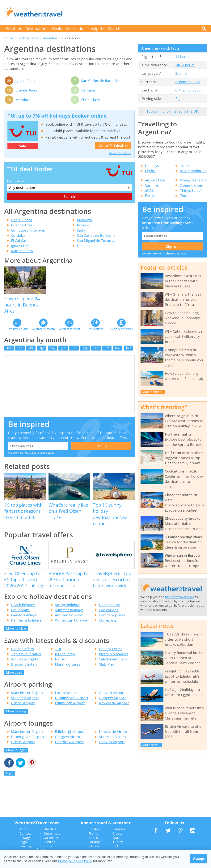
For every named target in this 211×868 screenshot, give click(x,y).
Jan (9, 348)
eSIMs (150, 190)
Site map (26, 846)
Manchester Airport (27, 693)
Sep (96, 348)
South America (28, 38)
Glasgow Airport (112, 698)
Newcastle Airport (114, 703)
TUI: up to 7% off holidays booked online (57, 116)
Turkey (118, 842)
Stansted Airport (25, 698)
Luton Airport (66, 693)
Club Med (107, 664)
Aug (85, 348)
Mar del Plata (22, 251)
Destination (15, 181)
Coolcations (109, 610)
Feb (20, 348)
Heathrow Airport (70, 742)
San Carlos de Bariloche (101, 81)
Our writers (52, 834)
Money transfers (193, 180)
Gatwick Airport (112, 693)
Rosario (83, 225)
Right (180, 99)
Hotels (185, 166)
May (53, 348)
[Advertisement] (137, 12)
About (24, 829)
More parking (16, 711)
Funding (50, 842)
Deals (57, 28)
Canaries (119, 829)
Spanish (182, 73)
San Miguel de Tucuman (97, 241)
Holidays (152, 166)
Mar (31, 348)
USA (115, 846)
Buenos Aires (26, 90)
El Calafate (91, 100)
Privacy (25, 838)
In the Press (44, 848)
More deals (14, 672)
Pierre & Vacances (114, 654)
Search (114, 28)
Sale (23, 146)
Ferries (151, 196)
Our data (50, 829)
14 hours (182, 57)
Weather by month (43, 329)
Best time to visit (17, 329)
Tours (185, 196)
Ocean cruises (191, 185)
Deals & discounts (121, 329)
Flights (151, 171)
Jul (74, 348)
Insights (97, 28)
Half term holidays (26, 620)
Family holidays (24, 615)
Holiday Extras (111, 649)
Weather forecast (69, 329)
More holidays (16, 628)
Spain (116, 838)
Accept (199, 858)
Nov (118, 348)
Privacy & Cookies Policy (75, 861)
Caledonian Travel (114, 659)
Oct (107, 348)
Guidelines (51, 838)
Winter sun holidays (71, 620)
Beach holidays (23, 605)
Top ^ (9, 773)
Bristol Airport (23, 703)
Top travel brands (26, 654)
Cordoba (18, 235)
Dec (129, 348)
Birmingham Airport (72, 698)
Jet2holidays (65, 654)
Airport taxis (155, 180)
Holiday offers (22, 649)
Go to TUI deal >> (113, 146)
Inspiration (76, 28)
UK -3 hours (185, 65)
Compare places (112, 615)
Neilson (61, 659)
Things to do (190, 190)
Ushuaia (88, 90)
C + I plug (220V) (188, 90)
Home (8, 38)
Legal (24, 842)
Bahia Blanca (22, 220)
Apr (42, 348)
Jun (63, 348)
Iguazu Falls (25, 81)
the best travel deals (179, 597)
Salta (81, 230)
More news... (151, 745)
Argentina (50, 38)
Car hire (151, 185)
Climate (94, 846)
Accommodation (193, 171)
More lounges (16, 750)
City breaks (20, 610)
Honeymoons (110, 605)
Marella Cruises (68, 664)
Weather (14, 28)
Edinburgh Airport (70, 703)
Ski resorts (108, 620)
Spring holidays (68, 605)
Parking (94, 842)
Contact (25, 834)
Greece (117, 834)
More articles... (153, 392)
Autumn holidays (69, 615)
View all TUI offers (120, 153)
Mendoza (23, 100)
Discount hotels (24, 664)
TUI (58, 649)
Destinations (37, 28)
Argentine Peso (188, 82)
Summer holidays (69, 610)
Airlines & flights (25, 659)
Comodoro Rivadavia (28, 230)
